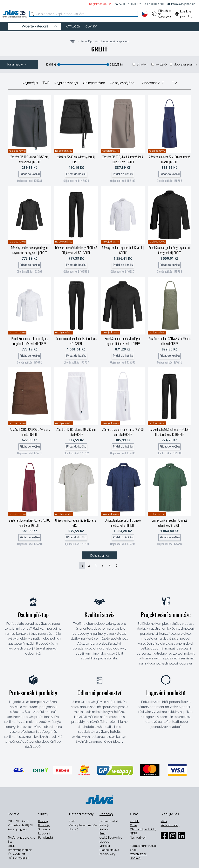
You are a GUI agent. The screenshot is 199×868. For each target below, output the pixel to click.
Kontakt (135, 821)
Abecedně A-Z (153, 83)
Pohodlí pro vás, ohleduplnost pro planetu (105, 42)
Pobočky (44, 825)
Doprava (135, 858)
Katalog (43, 821)
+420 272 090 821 (130, 4)
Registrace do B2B (101, 4)
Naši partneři (138, 838)
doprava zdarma (185, 65)
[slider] (59, 65)
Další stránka (100, 556)
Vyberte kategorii (40, 27)
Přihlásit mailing (170, 825)
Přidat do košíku (30, 174)
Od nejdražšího (94, 83)
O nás (134, 825)
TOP (46, 83)
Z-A (174, 83)
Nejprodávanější (66, 83)
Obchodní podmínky (143, 829)
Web (164, 821)
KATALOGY (73, 27)
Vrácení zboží (139, 854)
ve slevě (161, 65)
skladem (142, 65)
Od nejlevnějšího (122, 83)
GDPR (134, 833)
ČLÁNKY (91, 27)
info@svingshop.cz (183, 4)
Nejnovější (30, 83)
